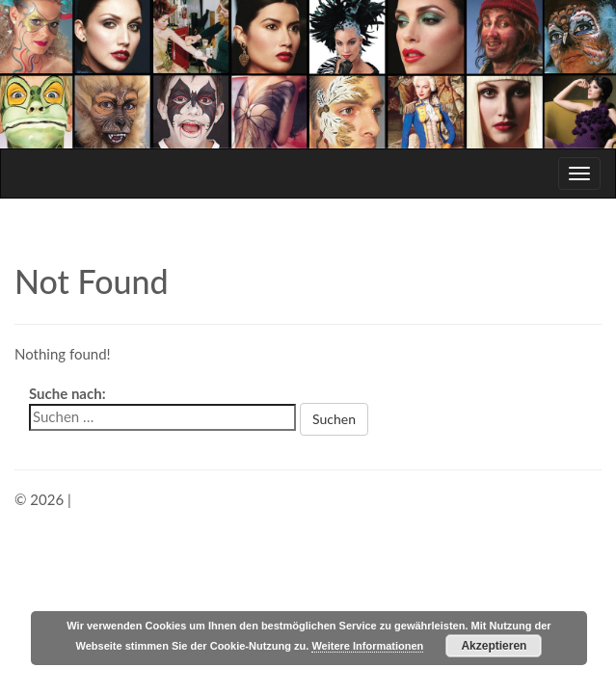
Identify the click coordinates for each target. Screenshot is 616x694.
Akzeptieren (494, 646)
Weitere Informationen (367, 646)
